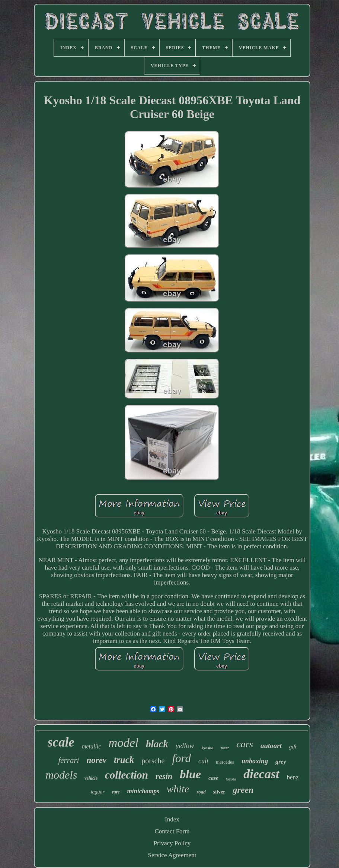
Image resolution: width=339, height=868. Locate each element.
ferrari (68, 760)
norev (96, 760)
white (178, 789)
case (213, 778)
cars (245, 744)
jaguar (98, 792)
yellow (185, 746)
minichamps (143, 791)
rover (225, 748)
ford (181, 758)
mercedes (225, 762)
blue (190, 774)
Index (172, 819)
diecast (261, 774)
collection (127, 775)
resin (164, 776)
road (201, 792)
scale (61, 742)
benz (293, 777)
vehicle (91, 778)
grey (281, 762)
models (61, 775)
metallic (92, 746)
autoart (271, 746)
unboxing (255, 761)
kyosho (208, 748)
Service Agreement (172, 855)
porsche (153, 761)
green (243, 790)
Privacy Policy (172, 843)
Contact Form (172, 831)
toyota (231, 779)
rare (116, 792)
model (123, 743)
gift (293, 747)
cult (203, 761)
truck (124, 760)
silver (219, 792)
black (157, 744)
